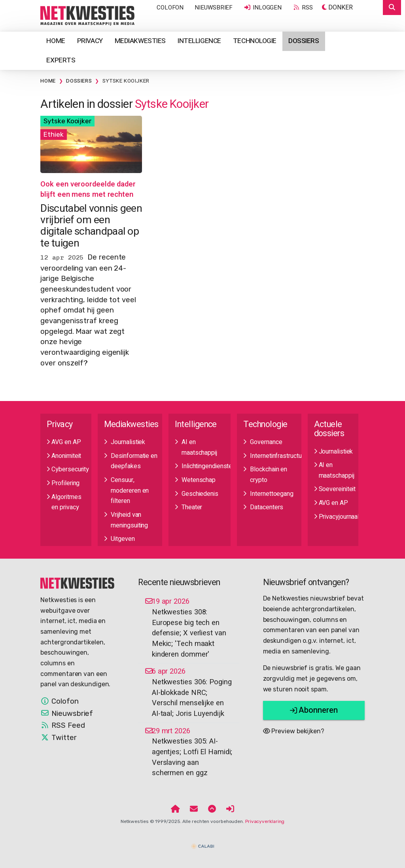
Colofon (170, 8)
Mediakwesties (140, 41)
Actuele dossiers (329, 429)
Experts (61, 60)
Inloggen (263, 8)
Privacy (90, 41)
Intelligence (199, 41)
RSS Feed (62, 725)
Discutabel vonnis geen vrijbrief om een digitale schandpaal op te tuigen (91, 226)
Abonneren (314, 710)
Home (56, 41)
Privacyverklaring (265, 821)
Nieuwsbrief (214, 8)
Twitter (58, 738)
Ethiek (53, 134)
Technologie (255, 41)
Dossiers (304, 41)
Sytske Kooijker (126, 81)
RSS (303, 8)
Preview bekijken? (294, 731)
